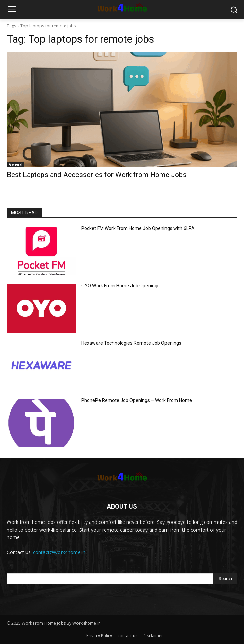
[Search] (225, 579)
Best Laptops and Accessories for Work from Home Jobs (97, 175)
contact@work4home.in (59, 552)
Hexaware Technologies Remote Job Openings (131, 343)
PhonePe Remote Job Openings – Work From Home (137, 400)
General (16, 164)
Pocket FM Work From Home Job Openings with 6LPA (138, 228)
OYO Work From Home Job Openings (120, 286)
